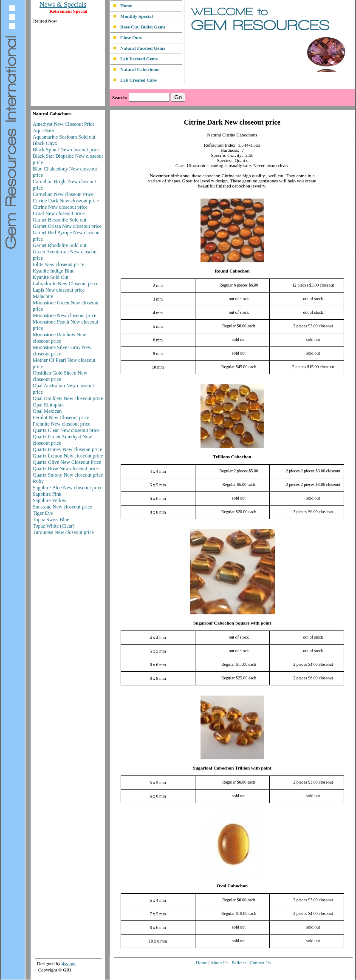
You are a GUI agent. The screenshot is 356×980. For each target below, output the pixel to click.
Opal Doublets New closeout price (68, 398)
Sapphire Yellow (49, 500)
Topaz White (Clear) (54, 526)
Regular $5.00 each (239, 484)
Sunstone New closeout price (62, 507)
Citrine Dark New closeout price (66, 201)
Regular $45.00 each (239, 367)
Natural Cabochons (140, 69)
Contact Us (260, 963)
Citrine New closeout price (60, 207)
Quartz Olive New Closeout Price (67, 462)
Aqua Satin (44, 131)
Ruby (38, 481)
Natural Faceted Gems (143, 48)
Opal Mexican (47, 411)
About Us (219, 963)
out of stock (239, 299)
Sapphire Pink (47, 494)
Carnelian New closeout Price (63, 194)
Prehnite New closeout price (62, 424)
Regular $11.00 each (239, 664)
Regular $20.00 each (239, 512)
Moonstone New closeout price (65, 315)
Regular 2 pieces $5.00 (239, 471)
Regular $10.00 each (239, 913)
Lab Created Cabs (138, 80)
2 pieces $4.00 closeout (313, 664)
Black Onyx (45, 143)
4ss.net (69, 964)
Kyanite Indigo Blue (54, 271)
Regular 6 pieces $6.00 (239, 285)
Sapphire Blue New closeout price (68, 488)
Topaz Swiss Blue (51, 520)
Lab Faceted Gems (139, 59)
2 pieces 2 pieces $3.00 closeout (313, 471)
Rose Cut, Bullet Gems (143, 27)
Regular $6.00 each (239, 326)
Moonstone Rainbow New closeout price (59, 338)
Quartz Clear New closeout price (66, 430)
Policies (239, 963)
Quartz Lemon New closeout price (68, 456)
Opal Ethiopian (48, 405)
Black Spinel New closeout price (66, 150)
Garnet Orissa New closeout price (67, 226)
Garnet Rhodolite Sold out (59, 245)
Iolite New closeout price (58, 264)
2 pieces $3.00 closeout (313, 326)
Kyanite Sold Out (51, 277)
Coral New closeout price (59, 213)
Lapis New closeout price (59, 290)
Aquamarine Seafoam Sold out (64, 137)
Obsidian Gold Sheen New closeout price (60, 376)
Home (126, 6)
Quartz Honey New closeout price (67, 449)
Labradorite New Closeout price (65, 284)
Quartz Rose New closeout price (66, 469)
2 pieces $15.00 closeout (313, 367)
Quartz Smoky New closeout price (68, 475)
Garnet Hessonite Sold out (59, 220)
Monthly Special (137, 16)
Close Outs (131, 37)
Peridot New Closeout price (61, 418)
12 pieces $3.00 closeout (313, 285)
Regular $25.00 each (239, 678)
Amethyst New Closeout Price (64, 124)
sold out (239, 339)
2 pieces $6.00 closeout (313, 512)
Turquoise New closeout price (63, 532)
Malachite (43, 296)
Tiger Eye (43, 513)
